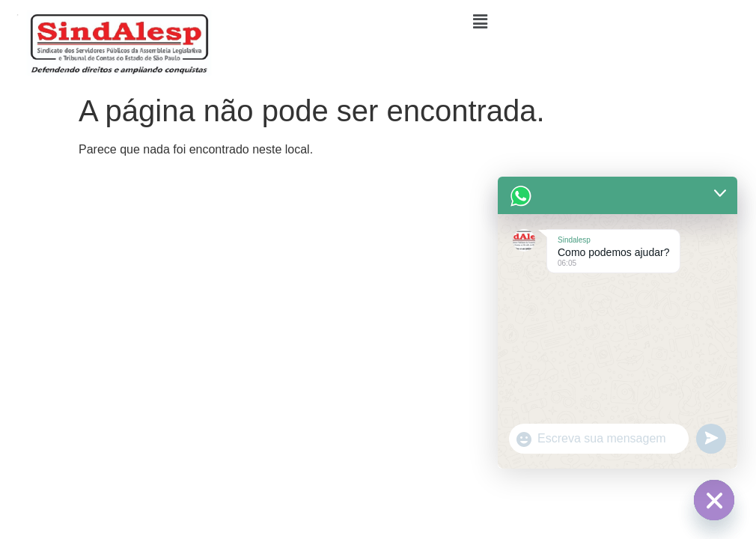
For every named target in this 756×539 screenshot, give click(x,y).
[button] (481, 22)
